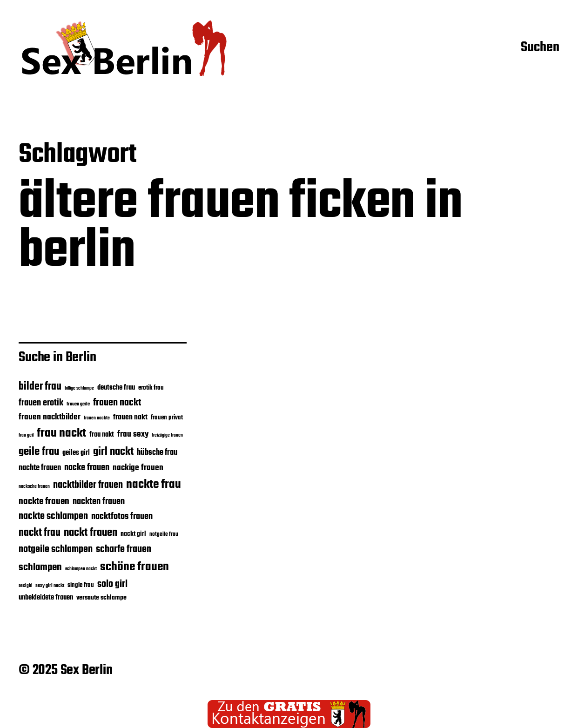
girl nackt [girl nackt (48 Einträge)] (113, 452)
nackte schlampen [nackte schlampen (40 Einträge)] (53, 516)
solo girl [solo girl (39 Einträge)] (112, 584)
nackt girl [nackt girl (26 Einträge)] (133, 534)
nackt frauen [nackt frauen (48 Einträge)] (91, 533)
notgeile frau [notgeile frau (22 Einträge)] (164, 534)
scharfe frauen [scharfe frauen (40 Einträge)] (124, 549)
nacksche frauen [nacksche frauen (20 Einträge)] (34, 486)
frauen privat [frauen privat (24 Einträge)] (167, 418)
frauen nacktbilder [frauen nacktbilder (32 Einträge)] (50, 417)
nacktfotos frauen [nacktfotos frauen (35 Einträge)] (122, 517)
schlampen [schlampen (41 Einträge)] (40, 567)
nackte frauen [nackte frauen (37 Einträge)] (44, 502)
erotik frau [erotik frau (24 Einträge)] (151, 388)
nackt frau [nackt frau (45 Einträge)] (40, 533)
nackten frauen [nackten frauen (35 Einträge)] (99, 502)
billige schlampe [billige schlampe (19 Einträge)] (79, 388)
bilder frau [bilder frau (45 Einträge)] (40, 387)
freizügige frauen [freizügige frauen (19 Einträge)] (167, 435)
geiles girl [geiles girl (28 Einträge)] (76, 453)
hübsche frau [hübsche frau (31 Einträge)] (157, 453)
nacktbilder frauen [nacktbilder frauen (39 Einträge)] (88, 485)
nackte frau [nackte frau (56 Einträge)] (154, 485)
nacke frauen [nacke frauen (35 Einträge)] (87, 468)
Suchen (540, 48)
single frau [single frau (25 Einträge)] (81, 585)
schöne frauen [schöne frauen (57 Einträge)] (134, 567)
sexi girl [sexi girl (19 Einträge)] (25, 586)
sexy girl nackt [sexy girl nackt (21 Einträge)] (50, 586)
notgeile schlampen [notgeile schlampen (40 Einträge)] (56, 549)
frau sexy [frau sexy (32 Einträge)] (133, 434)
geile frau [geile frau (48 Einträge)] (39, 452)
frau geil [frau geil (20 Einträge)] (26, 435)
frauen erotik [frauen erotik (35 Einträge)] (41, 403)
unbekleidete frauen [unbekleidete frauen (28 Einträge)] (46, 598)
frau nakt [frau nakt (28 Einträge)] (102, 435)
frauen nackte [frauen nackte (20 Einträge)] (97, 418)
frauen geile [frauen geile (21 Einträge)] (78, 404)
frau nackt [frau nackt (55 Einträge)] (61, 433)
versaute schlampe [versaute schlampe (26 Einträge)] (101, 598)
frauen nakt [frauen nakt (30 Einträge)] (130, 417)
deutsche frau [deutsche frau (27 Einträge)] (116, 388)
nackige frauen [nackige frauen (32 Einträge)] (138, 468)
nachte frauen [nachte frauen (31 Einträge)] (40, 468)
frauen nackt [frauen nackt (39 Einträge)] (117, 403)
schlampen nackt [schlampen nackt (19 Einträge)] (81, 569)
